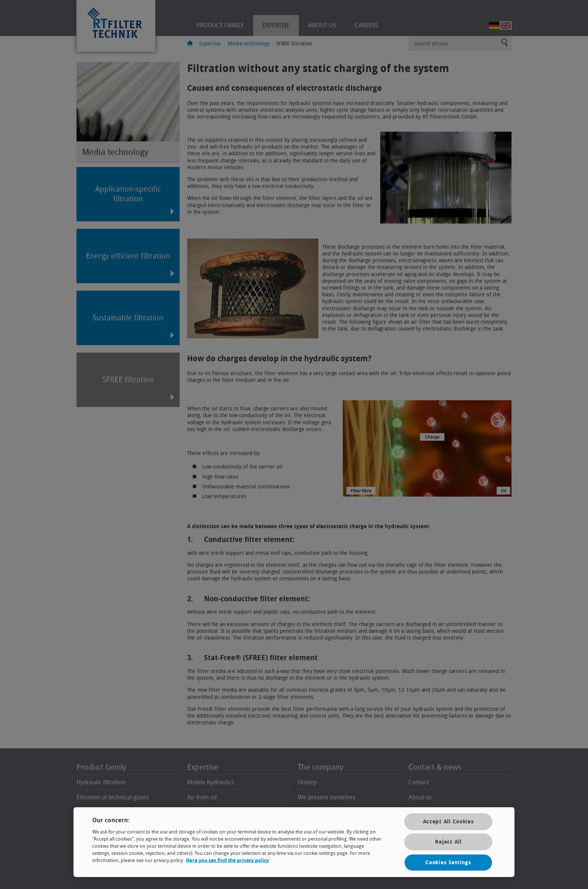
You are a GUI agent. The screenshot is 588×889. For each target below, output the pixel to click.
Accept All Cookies (448, 822)
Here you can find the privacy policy (227, 860)
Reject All (448, 842)
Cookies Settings (448, 863)
